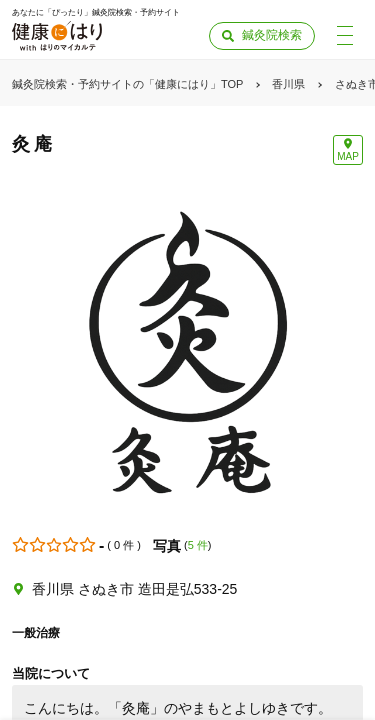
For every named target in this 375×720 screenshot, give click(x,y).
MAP (348, 156)
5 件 (198, 545)
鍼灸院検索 (272, 35)
